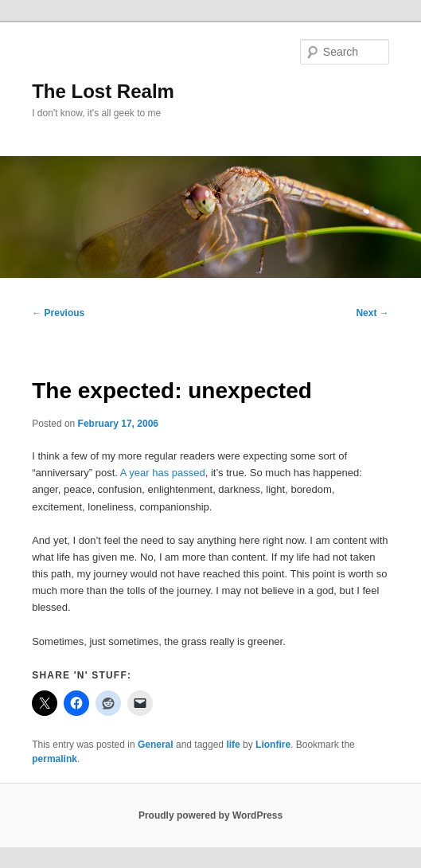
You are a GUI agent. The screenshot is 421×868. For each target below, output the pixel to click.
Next (372, 313)
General (156, 745)
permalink (55, 759)
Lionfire (273, 745)
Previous (58, 313)
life (233, 745)
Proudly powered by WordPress (210, 815)
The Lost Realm (103, 91)
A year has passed (163, 473)
